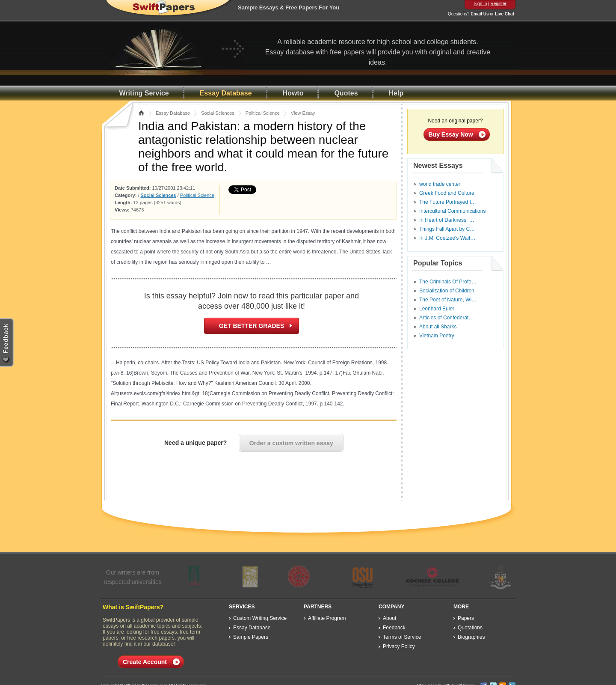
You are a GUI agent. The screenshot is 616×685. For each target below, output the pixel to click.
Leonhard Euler (437, 309)
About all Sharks (438, 327)
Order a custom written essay (291, 443)
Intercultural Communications (452, 211)
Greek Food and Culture (447, 193)
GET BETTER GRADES (252, 326)
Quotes (346, 93)
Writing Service (144, 93)
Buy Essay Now (451, 134)
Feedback (394, 628)
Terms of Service (402, 637)
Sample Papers (251, 637)
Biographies (471, 637)
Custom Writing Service (260, 618)
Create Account (145, 662)
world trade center (440, 184)
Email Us (480, 14)
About (389, 618)
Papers (466, 618)
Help (396, 93)
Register (499, 4)
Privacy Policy (399, 646)
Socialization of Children (447, 291)
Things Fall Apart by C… (447, 229)
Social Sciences (218, 113)
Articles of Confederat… (446, 318)
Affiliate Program (327, 618)
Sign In (480, 4)
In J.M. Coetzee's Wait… (447, 238)
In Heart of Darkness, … (447, 220)
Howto (293, 93)
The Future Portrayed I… (448, 202)
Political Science (263, 113)
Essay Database (226, 93)
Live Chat (505, 14)
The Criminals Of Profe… (448, 282)
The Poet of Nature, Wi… (448, 300)
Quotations (470, 628)
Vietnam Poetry (437, 336)
